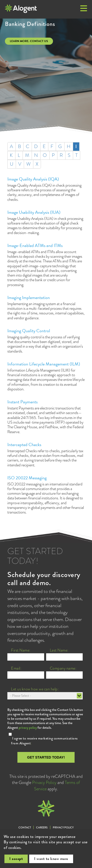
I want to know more (51, 859)
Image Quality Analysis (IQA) (33, 179)
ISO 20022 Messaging (27, 478)
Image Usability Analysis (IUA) (34, 212)
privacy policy (28, 728)
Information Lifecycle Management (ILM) (44, 364)
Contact (25, 828)
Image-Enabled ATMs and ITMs (35, 245)
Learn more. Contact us (29, 41)
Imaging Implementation (29, 297)
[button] (84, 9)
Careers (42, 828)
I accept (16, 859)
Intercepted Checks (24, 445)
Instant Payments (22, 402)
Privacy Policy (44, 782)
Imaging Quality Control (29, 331)
